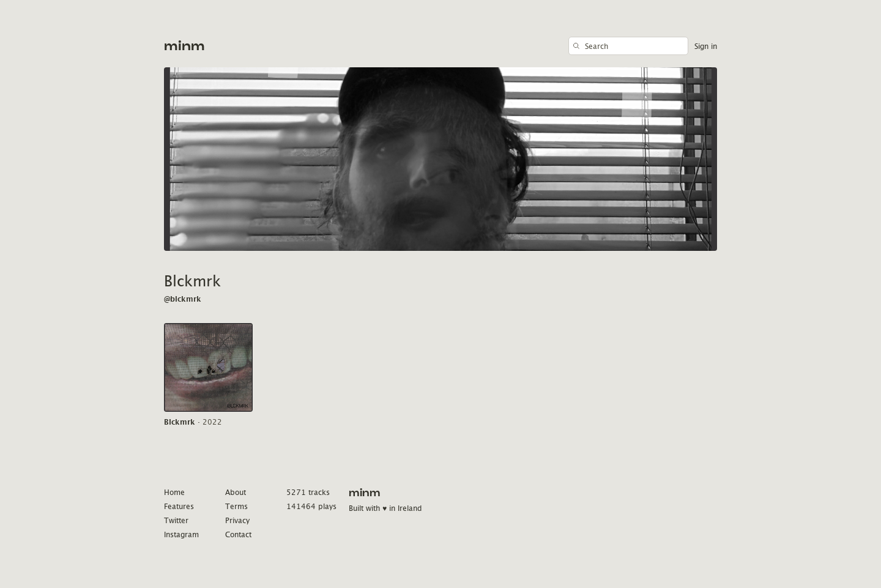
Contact (238, 534)
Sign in (706, 46)
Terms (236, 506)
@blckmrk (183, 299)
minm (184, 46)
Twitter (176, 520)
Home (174, 492)
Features (179, 506)
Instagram (181, 534)
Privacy (237, 520)
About (236, 492)
